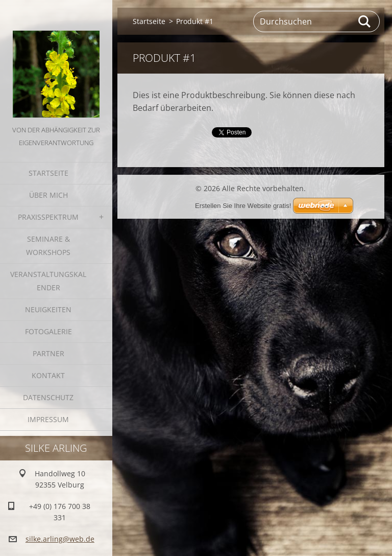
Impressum (48, 419)
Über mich (48, 195)
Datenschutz (48, 397)
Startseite (48, 173)
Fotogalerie (48, 331)
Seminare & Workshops (48, 246)
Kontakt (48, 375)
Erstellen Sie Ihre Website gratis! (243, 206)
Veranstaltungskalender (48, 281)
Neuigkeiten (48, 309)
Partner (48, 353)
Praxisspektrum (48, 217)
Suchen (365, 21)
